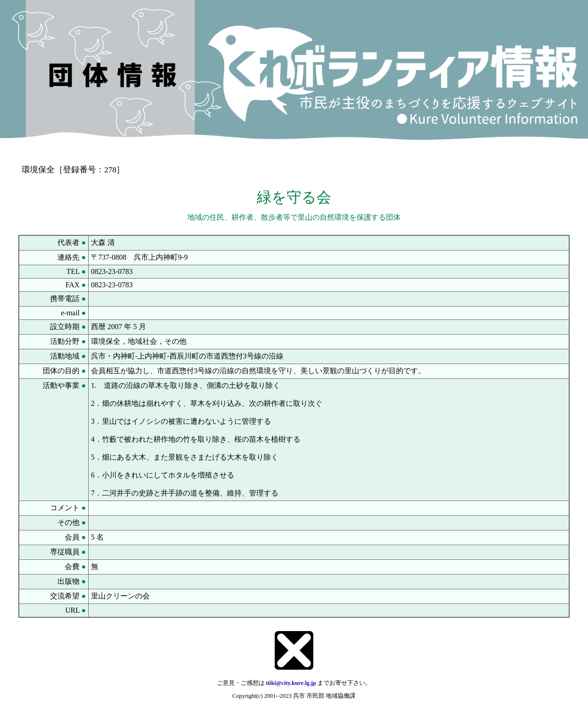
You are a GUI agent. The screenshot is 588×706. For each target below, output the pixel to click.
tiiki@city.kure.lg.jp (291, 683)
